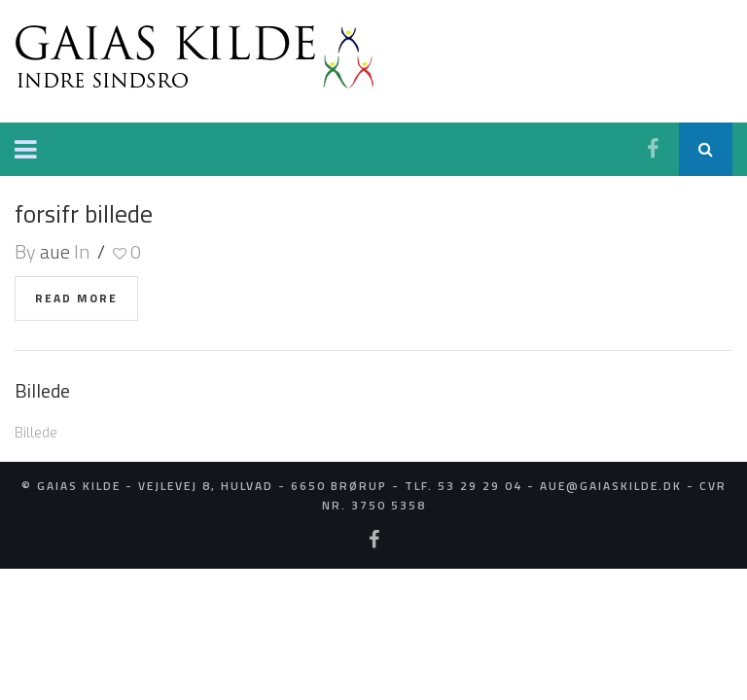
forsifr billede (83, 213)
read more (76, 297)
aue (55, 250)
